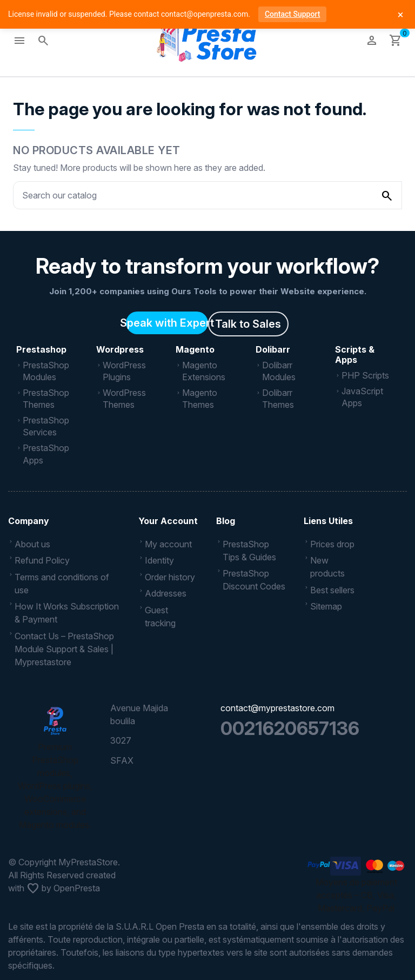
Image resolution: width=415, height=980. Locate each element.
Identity (159, 560)
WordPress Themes (124, 399)
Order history (170, 577)
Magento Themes (200, 399)
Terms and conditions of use (62, 584)
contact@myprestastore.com (277, 708)
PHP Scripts (365, 375)
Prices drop (332, 544)
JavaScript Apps (362, 397)
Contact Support (292, 14)
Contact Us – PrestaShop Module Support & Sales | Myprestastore (64, 649)
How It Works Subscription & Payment (67, 613)
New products (327, 567)
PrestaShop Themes (46, 399)
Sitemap (326, 606)
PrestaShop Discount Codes (254, 580)
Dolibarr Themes (278, 399)
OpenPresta (77, 888)
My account (168, 544)
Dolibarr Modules (279, 371)
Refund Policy (42, 560)
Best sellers (332, 590)
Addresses (166, 593)
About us (32, 544)
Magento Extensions (204, 371)
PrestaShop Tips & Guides (249, 551)
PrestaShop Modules (46, 371)
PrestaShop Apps (46, 454)
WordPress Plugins (124, 371)
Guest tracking (160, 617)
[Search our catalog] (387, 195)
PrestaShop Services (46, 426)
